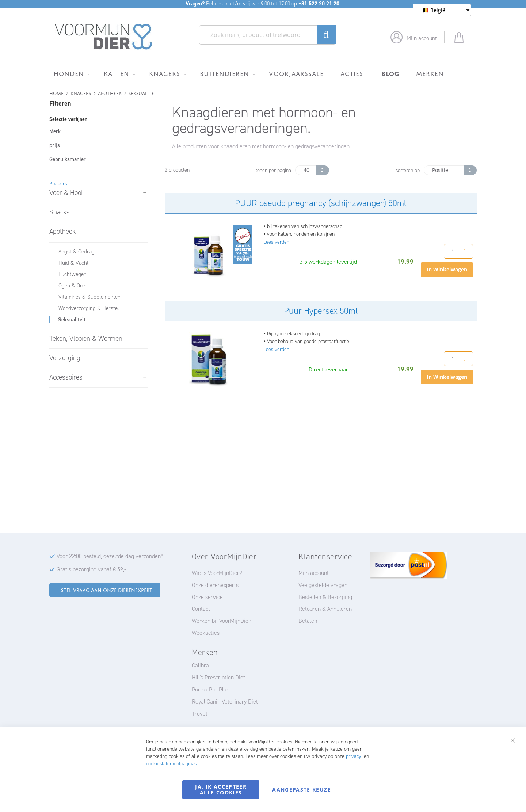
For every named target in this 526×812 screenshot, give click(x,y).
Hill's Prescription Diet (218, 677)
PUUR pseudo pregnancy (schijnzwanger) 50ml (321, 203)
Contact (201, 609)
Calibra (200, 665)
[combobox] (267, 35)
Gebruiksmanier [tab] (68, 159)
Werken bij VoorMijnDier (221, 621)
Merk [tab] (55, 131)
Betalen (308, 621)
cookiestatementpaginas (171, 764)
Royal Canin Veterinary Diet (225, 702)
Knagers (81, 93)
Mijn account (422, 38)
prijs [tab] (55, 145)
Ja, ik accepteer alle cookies (221, 790)
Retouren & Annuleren (325, 609)
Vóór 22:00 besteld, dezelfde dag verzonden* (110, 556)
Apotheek (110, 93)
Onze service (207, 597)
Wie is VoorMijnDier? (217, 573)
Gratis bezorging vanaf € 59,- (91, 569)
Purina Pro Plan (211, 689)
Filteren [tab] (60, 103)
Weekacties (206, 633)
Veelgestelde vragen (323, 585)
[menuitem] (70, 73)
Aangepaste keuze (302, 790)
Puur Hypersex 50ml (321, 311)
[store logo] (104, 37)
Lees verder (276, 242)
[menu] (263, 73)
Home (56, 93)
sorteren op (408, 170)
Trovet (200, 714)
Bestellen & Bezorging (325, 597)
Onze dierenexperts (215, 585)
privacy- (354, 756)
